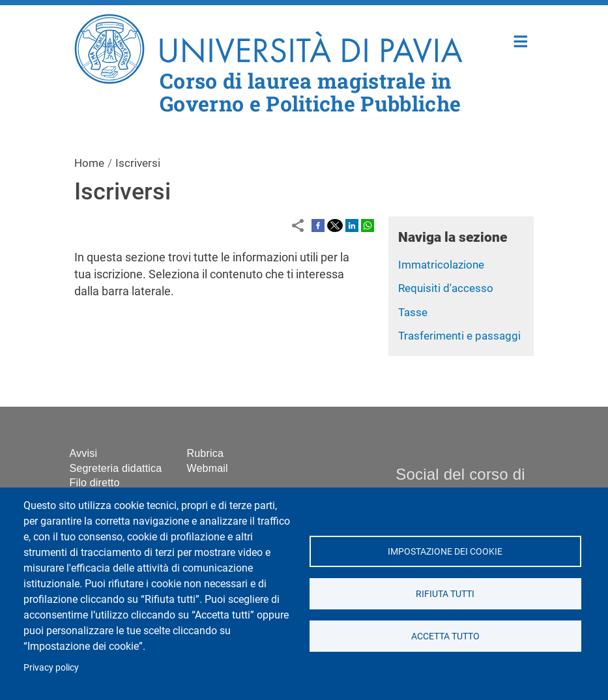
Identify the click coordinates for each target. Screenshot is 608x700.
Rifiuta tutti (445, 594)
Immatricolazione (441, 265)
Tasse (413, 312)
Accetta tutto (445, 636)
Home (521, 40)
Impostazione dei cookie (445, 551)
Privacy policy (51, 667)
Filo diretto (95, 483)
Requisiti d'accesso (446, 288)
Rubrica (206, 453)
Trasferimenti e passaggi (459, 336)
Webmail (208, 468)
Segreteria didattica (116, 468)
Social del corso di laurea (460, 484)
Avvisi (84, 453)
